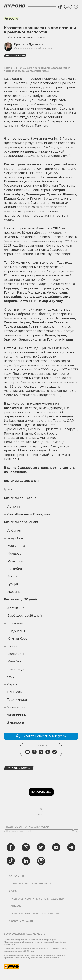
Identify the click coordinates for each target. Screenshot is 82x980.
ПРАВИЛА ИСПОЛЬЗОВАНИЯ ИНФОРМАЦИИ (34, 914)
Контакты (15, 906)
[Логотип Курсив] (15, 6)
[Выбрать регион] (60, 7)
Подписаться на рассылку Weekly (28, 827)
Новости (11, 19)
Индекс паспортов (15, 56)
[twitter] (41, 847)
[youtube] (56, 847)
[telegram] (71, 847)
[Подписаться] (76, 831)
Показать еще (41, 792)
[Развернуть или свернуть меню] (76, 7)
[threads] (41, 861)
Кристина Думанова (29, 45)
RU (68, 7)
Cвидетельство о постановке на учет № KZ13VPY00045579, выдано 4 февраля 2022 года (35, 950)
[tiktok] (11, 861)
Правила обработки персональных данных (37, 899)
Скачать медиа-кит (21, 921)
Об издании (16, 876)
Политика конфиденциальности (30, 884)
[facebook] (11, 847)
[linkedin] (26, 861)
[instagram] (26, 847)
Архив (13, 891)
